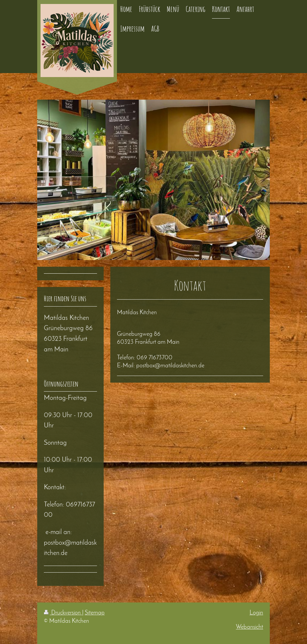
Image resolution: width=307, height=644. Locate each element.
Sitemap (95, 613)
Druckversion (63, 613)
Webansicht (250, 627)
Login (256, 613)
